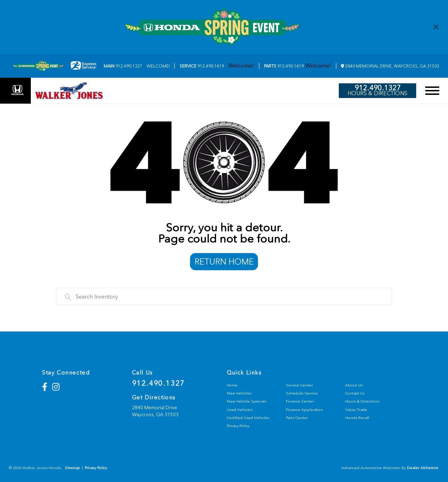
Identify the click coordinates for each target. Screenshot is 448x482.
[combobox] (224, 296)
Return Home (224, 262)
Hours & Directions (377, 93)
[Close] (436, 27)
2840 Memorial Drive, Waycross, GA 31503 (390, 66)
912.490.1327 (123, 66)
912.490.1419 (202, 66)
